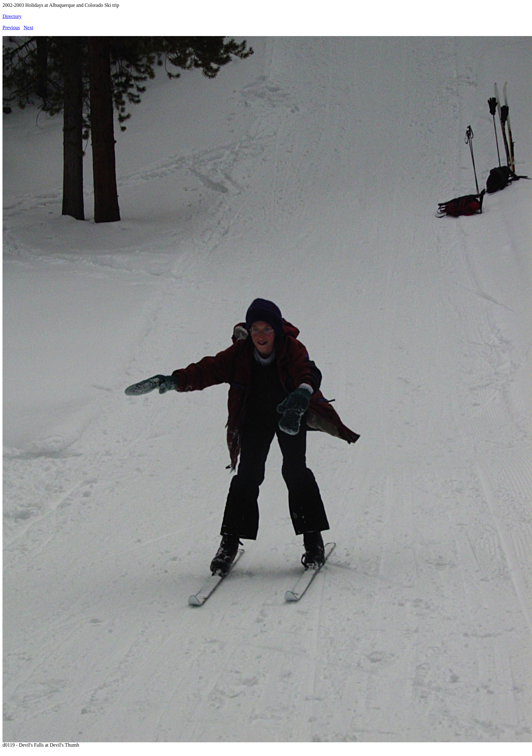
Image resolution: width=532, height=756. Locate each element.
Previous (11, 28)
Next (28, 28)
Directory (12, 16)
